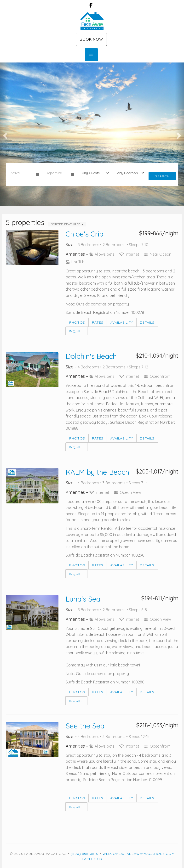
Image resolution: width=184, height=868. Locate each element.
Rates (98, 322)
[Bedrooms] (129, 173)
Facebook (92, 859)
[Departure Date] (56, 173)
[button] (5, 134)
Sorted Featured (67, 224)
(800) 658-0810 (85, 854)
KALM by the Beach (97, 472)
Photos (77, 322)
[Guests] (94, 173)
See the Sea (85, 726)
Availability (122, 322)
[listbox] (92, 134)
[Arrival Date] (21, 173)
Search (162, 176)
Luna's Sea (83, 599)
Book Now (91, 39)
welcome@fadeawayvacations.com (138, 854)
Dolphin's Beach (91, 356)
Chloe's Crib (84, 234)
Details (147, 322)
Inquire (76, 331)
